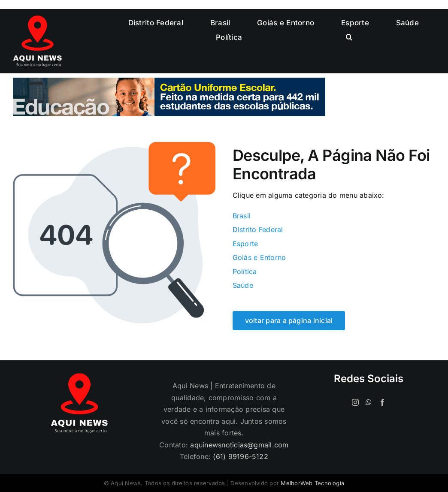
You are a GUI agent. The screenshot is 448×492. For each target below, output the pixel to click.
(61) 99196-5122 (241, 456)
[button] (349, 37)
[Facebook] (382, 402)
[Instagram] (355, 402)
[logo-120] (37, 19)
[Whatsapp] (369, 402)
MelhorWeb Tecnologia (312, 483)
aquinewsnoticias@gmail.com (239, 445)
